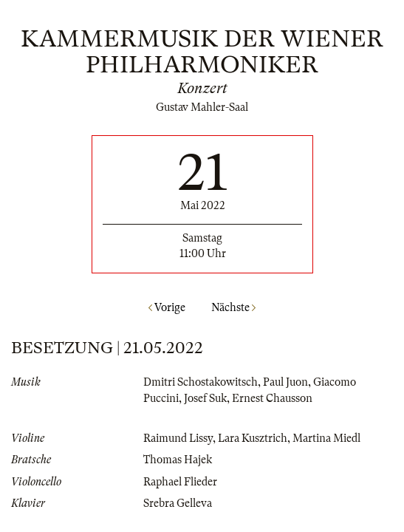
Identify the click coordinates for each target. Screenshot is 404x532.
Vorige (167, 307)
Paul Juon (285, 382)
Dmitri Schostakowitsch (201, 382)
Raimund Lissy (178, 438)
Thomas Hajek (178, 460)
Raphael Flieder (180, 482)
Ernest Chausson (272, 398)
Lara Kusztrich (253, 438)
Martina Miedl (326, 438)
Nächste (233, 307)
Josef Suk (205, 398)
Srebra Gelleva (178, 503)
